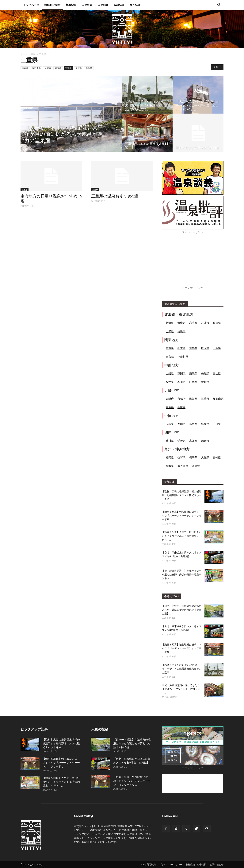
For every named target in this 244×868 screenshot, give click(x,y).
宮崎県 (217, 457)
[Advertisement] (193, 262)
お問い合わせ (217, 864)
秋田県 (217, 323)
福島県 (181, 331)
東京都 (170, 357)
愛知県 (205, 382)
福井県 (170, 382)
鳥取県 (193, 424)
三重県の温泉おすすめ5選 (115, 196)
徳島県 (205, 441)
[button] (219, 5)
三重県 (68, 68)
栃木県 (181, 348)
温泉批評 (110, 4)
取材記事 (126, 4)
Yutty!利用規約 (148, 864)
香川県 (170, 441)
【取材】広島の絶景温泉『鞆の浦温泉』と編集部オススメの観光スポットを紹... (182, 495)
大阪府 (48, 68)
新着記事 (78, 4)
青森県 (181, 323)
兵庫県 (58, 68)
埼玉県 (205, 348)
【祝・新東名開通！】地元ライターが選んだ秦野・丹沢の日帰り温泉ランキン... (182, 575)
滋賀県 (79, 68)
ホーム (24, 54)
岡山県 (181, 424)
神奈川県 (183, 357)
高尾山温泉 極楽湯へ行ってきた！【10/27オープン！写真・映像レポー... (181, 689)
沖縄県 (196, 466)
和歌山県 (36, 68)
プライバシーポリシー (171, 864)
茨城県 (170, 348)
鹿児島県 (183, 466)
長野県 (205, 373)
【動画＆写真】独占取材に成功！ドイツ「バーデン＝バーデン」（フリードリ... (182, 516)
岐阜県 (193, 382)
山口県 (217, 424)
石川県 (181, 382)
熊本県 (170, 466)
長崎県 (193, 457)
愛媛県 (181, 441)
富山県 (217, 373)
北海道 (170, 323)
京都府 (25, 68)
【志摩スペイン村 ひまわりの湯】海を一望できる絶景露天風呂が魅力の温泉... (182, 669)
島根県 (205, 424)
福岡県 (170, 457)
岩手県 (193, 323)
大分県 (205, 457)
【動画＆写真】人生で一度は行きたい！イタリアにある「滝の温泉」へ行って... (182, 536)
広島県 (170, 424)
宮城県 (205, 323)
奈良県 (89, 68)
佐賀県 (181, 457)
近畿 (33, 54)
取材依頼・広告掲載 (196, 864)
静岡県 (181, 373)
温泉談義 (94, 4)
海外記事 (142, 4)
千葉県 (217, 348)
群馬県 (193, 348)
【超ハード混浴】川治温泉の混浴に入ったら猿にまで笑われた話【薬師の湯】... (182, 610)
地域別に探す (60, 4)
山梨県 (170, 373)
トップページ (39, 4)
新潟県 (193, 373)
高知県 (193, 441)
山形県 (170, 331)
